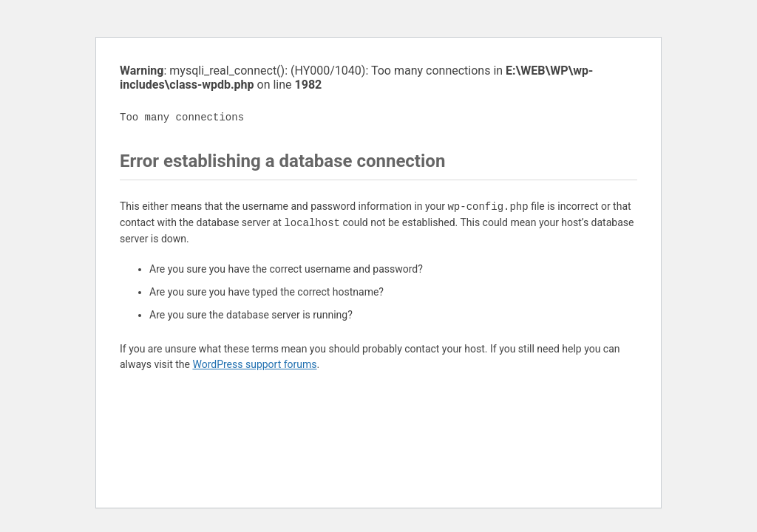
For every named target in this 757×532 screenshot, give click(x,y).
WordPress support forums (254, 364)
